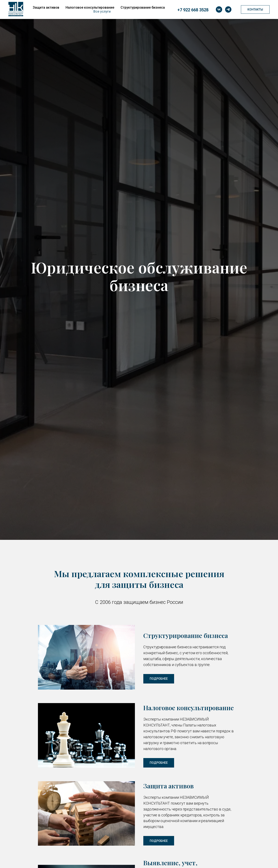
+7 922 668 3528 (193, 10)
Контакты (255, 9)
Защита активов (46, 7)
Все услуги (102, 11)
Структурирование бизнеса (143, 7)
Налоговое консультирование (90, 7)
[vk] (219, 9)
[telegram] (228, 9)
